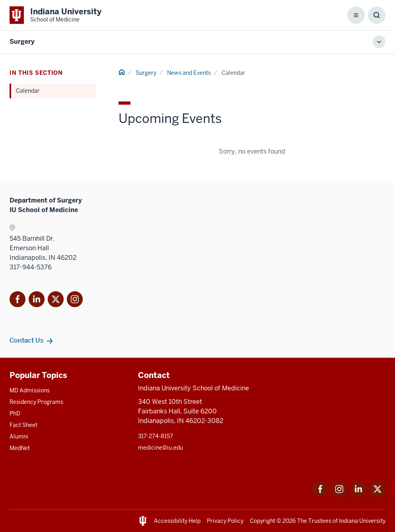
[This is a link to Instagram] (75, 301)
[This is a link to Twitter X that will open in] (56, 301)
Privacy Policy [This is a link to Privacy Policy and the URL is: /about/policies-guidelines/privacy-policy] (225, 521)
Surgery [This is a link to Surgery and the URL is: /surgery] (146, 73)
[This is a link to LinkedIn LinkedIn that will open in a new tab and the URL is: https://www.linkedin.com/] (358, 495)
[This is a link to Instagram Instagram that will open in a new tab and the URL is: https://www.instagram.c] (339, 495)
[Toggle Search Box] (377, 15)
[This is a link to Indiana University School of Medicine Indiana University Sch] (55, 15)
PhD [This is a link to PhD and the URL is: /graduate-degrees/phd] (15, 413)
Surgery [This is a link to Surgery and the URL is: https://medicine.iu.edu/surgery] (22, 42)
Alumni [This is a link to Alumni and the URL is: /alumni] (19, 437)
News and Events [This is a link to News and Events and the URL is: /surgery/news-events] (189, 73)
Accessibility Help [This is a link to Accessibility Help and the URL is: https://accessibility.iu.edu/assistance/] (177, 521)
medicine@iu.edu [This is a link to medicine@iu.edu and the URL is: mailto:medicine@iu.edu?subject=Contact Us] (161, 448)
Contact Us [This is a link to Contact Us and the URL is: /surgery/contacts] (26, 340)
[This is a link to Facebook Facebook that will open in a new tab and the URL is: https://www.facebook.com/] (320, 495)
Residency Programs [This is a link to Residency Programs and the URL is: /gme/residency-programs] (36, 402)
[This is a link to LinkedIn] (37, 301)
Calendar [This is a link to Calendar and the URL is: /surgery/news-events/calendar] (28, 91)
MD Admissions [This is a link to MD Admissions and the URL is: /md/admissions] (30, 390)
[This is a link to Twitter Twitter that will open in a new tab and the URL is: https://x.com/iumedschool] (377, 495)
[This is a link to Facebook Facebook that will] (18, 301)
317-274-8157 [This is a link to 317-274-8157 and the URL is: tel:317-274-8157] (156, 436)
